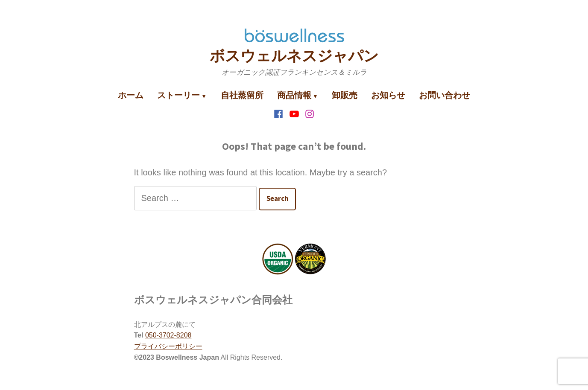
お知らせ (388, 95)
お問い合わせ (445, 95)
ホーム (131, 95)
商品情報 (294, 95)
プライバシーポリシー (168, 346)
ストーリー (178, 95)
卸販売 (345, 95)
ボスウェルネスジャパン (294, 56)
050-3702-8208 (168, 335)
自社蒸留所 (242, 95)
